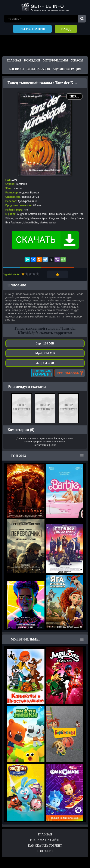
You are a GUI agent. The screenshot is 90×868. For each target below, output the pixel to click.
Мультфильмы (56, 61)
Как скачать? (42, 373)
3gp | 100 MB (45, 343)
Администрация (67, 69)
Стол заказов (38, 69)
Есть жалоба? (70, 373)
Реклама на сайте (45, 840)
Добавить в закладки (58, 274)
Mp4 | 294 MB (45, 353)
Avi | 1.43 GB (45, 363)
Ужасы (77, 61)
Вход (66, 29)
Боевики (16, 69)
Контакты (45, 851)
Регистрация (32, 29)
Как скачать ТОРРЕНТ (45, 846)
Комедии (32, 61)
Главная (14, 61)
